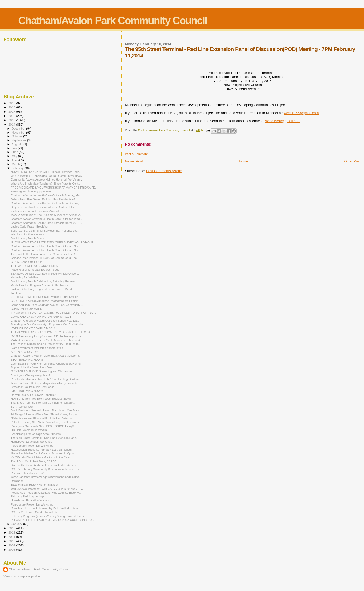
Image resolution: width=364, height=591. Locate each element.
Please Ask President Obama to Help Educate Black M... (46, 493)
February (18, 168)
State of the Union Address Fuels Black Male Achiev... (44, 465)
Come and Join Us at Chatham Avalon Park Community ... (47, 305)
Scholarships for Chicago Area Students (36, 434)
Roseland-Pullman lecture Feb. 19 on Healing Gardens (45, 379)
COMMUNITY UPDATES (26, 309)
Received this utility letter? (27, 473)
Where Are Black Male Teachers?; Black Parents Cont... (46, 184)
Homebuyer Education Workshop (31, 442)
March (16, 164)
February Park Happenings (28, 496)
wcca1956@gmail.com (301, 113)
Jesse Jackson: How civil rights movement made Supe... (46, 477)
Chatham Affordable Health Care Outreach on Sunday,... (46, 203)
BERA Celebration (22, 407)
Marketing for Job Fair (24, 277)
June (15, 152)
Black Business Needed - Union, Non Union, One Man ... (46, 410)
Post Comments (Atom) (164, 171)
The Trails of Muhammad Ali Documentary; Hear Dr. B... (46, 344)
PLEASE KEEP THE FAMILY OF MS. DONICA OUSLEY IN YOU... (52, 520)
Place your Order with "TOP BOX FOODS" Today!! (42, 426)
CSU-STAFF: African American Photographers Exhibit (44, 301)
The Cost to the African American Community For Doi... (45, 254)
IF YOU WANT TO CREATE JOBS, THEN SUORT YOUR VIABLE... (53, 242)
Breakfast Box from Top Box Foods (32, 387)
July (15, 148)
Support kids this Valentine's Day (31, 367)
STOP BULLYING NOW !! (27, 360)
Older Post (352, 161)
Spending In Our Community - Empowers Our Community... (48, 324)
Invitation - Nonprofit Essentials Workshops (38, 211)
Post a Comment (136, 154)
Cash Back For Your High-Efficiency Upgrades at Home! (46, 364)
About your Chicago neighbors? (30, 375)
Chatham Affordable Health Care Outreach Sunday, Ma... (46, 195)
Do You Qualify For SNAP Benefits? (33, 395)
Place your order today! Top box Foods (35, 270)
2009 (12, 545)
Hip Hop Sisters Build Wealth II (30, 430)
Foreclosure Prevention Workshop (32, 446)
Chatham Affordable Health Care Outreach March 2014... (46, 223)
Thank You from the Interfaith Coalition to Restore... (43, 403)
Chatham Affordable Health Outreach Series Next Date (45, 321)
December (19, 129)
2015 (12, 120)
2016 (12, 116)
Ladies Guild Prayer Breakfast (30, 227)
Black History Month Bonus (28, 238)
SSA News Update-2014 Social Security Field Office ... (45, 274)
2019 (12, 103)
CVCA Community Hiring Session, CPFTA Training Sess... (47, 336)
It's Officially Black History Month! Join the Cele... (41, 457)
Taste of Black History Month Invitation (35, 485)
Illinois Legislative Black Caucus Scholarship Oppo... (44, 453)
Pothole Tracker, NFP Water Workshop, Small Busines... (46, 422)
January (17, 524)
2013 (12, 528)
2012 (12, 532)
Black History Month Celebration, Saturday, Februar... (44, 281)
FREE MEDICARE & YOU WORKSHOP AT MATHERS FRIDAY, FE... (54, 188)
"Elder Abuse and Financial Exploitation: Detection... (43, 418)
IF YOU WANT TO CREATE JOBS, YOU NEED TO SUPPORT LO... (53, 313)
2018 (12, 107)
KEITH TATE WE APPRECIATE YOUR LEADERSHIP (44, 297)
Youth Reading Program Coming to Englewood (40, 285)
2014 (12, 124)
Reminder (17, 481)
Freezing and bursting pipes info (31, 191)
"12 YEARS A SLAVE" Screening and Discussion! (42, 371)
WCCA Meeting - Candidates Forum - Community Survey (46, 176)
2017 (12, 112)
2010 (12, 541)
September (19, 140)
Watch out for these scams (27, 234)
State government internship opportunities (37, 348)
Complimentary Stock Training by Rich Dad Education (44, 508)
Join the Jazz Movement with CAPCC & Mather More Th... (47, 489)
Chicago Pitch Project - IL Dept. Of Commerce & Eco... (45, 258)
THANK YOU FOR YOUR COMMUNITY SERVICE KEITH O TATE (52, 332)
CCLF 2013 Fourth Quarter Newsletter (35, 512)
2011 (12, 537)
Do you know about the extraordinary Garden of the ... (44, 207)
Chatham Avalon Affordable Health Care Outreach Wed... (46, 219)
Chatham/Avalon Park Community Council (113, 20)
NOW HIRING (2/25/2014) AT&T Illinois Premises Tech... (46, 172)
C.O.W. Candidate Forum (27, 262)
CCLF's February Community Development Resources (45, 469)
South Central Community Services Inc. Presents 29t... (45, 231)
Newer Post (134, 161)
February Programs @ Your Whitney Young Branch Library (47, 516)
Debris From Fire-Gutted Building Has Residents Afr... (44, 199)
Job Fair (16, 293)
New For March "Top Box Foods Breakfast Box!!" (41, 399)
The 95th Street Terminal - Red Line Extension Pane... (44, 438)
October (17, 136)
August (17, 144)
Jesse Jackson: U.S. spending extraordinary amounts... (45, 383)
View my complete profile (22, 576)
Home (243, 161)
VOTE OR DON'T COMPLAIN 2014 (33, 328)
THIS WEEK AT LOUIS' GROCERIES (34, 266)
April (15, 160)
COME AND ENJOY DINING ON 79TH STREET (41, 317)
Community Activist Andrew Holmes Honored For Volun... (46, 180)
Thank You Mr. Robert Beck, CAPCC (34, 461)
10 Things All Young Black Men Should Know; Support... (46, 414)
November (19, 133)
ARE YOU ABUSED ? (24, 352)
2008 (12, 549)
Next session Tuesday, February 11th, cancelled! (41, 450)
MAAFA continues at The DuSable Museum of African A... (47, 215)
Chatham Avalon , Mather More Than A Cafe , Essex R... (46, 356)
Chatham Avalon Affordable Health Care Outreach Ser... (46, 246)
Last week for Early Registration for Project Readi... (43, 289)
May (15, 156)
